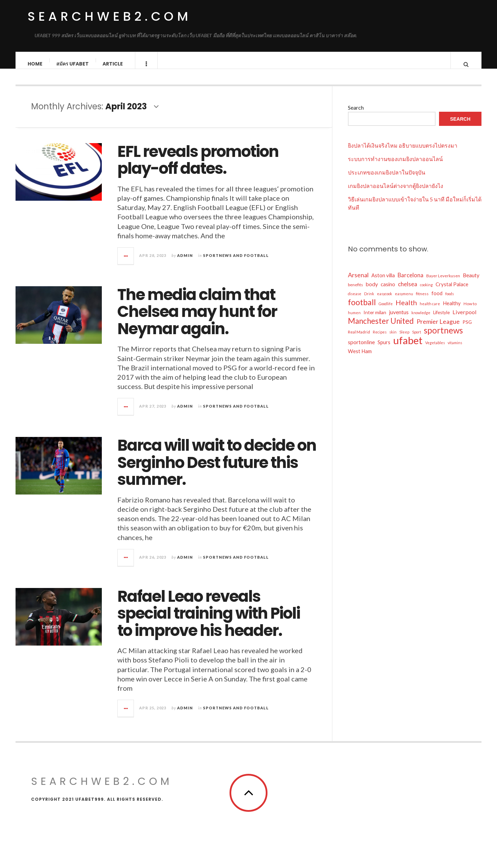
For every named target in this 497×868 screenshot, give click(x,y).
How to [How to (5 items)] (470, 311)
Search (356, 114)
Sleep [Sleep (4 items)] (404, 339)
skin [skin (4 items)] (393, 339)
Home (35, 64)
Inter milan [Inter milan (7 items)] (375, 319)
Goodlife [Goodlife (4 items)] (386, 311)
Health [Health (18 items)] (406, 309)
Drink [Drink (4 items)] (369, 301)
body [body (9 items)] (372, 291)
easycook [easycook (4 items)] (384, 301)
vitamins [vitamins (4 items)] (455, 350)
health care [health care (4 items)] (430, 311)
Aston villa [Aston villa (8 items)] (383, 282)
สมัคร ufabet (73, 64)
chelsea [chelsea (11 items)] (408, 291)
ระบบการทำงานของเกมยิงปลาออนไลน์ (395, 166)
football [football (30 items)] (362, 309)
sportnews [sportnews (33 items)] (443, 337)
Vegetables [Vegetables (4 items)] (435, 350)
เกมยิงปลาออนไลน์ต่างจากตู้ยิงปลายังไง (396, 193)
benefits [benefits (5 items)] (355, 292)
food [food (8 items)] (437, 300)
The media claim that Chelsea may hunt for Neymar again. (197, 319)
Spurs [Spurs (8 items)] (384, 349)
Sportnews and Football (236, 262)
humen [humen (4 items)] (354, 320)
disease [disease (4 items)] (355, 301)
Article (113, 64)
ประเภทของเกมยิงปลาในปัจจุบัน (387, 179)
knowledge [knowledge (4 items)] (421, 320)
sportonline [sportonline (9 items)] (361, 349)
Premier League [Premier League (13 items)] (438, 328)
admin (185, 262)
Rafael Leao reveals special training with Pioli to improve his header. (209, 620)
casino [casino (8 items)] (388, 291)
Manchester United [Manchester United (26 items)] (381, 328)
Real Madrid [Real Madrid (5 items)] (359, 339)
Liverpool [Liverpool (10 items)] (465, 319)
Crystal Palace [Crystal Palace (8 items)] (452, 291)
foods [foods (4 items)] (450, 301)
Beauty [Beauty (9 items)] (471, 282)
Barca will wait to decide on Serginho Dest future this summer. (217, 469)
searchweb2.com (110, 16)
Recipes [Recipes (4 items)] (380, 339)
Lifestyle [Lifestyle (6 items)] (441, 319)
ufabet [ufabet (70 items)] (408, 347)
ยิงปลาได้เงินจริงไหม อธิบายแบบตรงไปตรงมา (403, 152)
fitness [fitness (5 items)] (422, 301)
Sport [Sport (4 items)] (417, 339)
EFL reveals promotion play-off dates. (198, 167)
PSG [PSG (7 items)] (467, 329)
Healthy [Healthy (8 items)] (452, 310)
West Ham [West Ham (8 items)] (360, 358)
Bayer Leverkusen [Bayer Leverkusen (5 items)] (443, 283)
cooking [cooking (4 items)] (426, 292)
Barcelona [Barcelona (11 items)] (411, 282)
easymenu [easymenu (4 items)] (404, 301)
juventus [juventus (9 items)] (399, 319)
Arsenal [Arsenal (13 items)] (358, 282)
